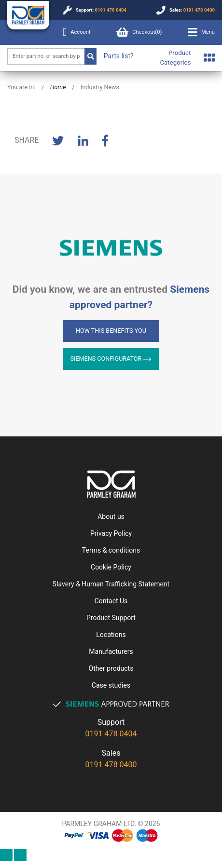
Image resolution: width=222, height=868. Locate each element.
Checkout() (139, 32)
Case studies (111, 685)
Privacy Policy (111, 533)
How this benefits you (111, 331)
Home (58, 87)
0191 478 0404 (111, 10)
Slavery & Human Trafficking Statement (111, 584)
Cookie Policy (111, 567)
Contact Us (111, 601)
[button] (201, 32)
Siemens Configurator (111, 359)
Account (77, 32)
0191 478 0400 (199, 10)
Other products (111, 668)
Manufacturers (111, 651)
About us (111, 516)
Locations (111, 635)
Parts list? (119, 56)
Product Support (111, 618)
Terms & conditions (111, 550)
